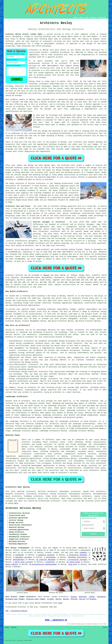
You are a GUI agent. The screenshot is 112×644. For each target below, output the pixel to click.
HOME (75, 18)
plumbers (83, 553)
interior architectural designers (22, 241)
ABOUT (87, 18)
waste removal (12, 564)
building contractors (78, 557)
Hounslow (83, 597)
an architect (61, 63)
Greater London (50, 597)
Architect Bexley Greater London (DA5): (24, 34)
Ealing (74, 597)
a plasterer (50, 562)
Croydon (50, 599)
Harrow (82, 599)
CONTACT (93, 18)
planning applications (31, 459)
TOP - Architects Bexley (16, 611)
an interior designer (46, 560)
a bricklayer (50, 557)
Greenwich (101, 597)
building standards (58, 144)
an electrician (73, 562)
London (92, 597)
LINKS (81, 18)
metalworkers (19, 560)
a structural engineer (77, 555)
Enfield (74, 599)
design (94, 168)
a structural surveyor (77, 560)
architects (44, 84)
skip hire (73, 564)
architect (66, 39)
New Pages (14, 627)
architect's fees (53, 218)
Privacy (105, 627)
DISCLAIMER (102, 18)
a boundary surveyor (23, 557)
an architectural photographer (43, 564)
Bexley (47, 275)
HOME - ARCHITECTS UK (56, 620)
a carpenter (19, 555)
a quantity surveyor (45, 555)
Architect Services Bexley (23, 508)
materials (40, 118)
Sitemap (7, 627)
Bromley (93, 599)
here (16, 503)
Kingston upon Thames (36, 599)
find (13, 491)
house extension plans (54, 442)
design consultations (96, 442)
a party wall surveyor (23, 562)
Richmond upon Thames (15, 599)
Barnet (58, 599)
